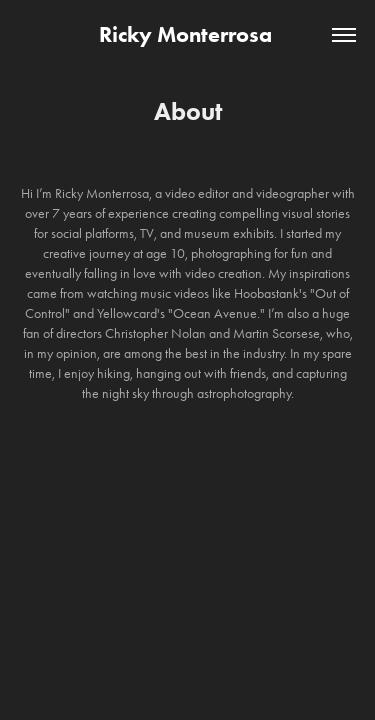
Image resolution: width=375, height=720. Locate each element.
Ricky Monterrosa (188, 34)
